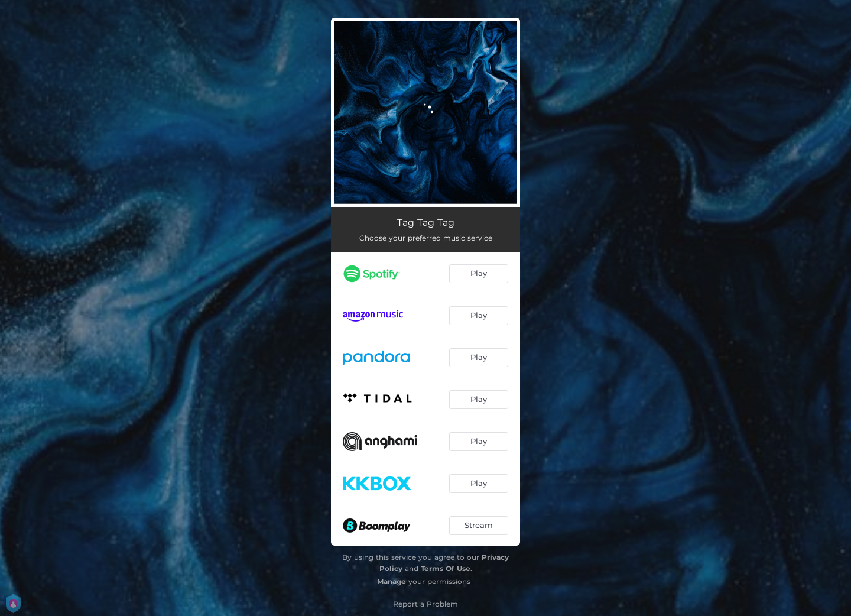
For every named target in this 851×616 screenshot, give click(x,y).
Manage (392, 581)
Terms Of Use (446, 568)
